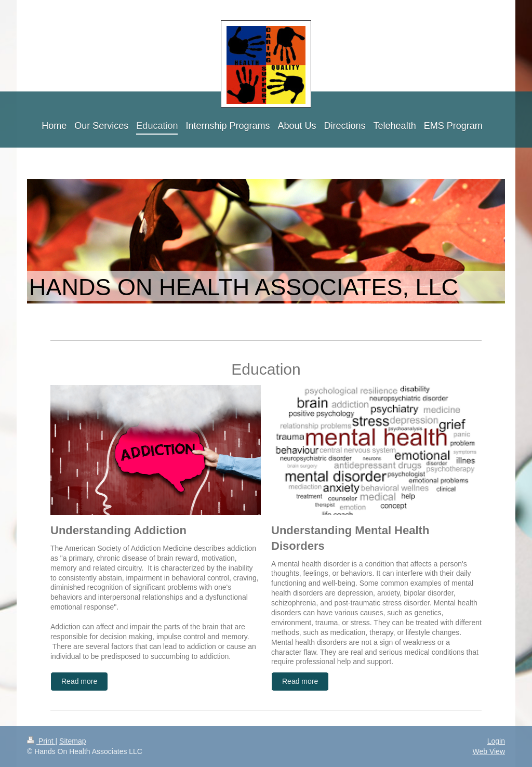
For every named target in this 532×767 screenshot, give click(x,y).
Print (41, 741)
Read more (79, 681)
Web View (489, 751)
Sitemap (72, 741)
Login (496, 741)
